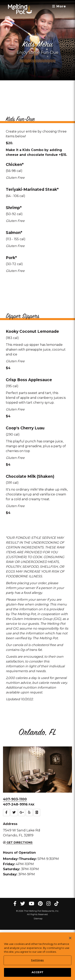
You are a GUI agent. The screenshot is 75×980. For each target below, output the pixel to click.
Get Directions (18, 883)
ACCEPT (37, 972)
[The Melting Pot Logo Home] (20, 9)
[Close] (70, 938)
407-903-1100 (15, 839)
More (59, 6)
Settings (37, 960)
